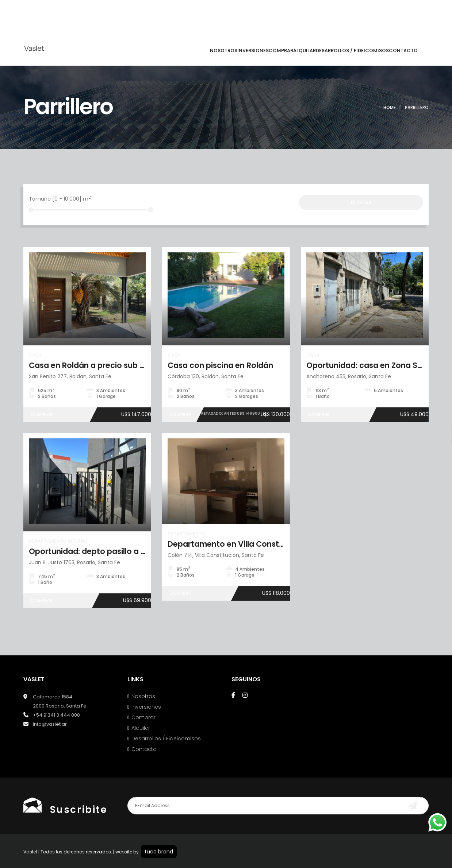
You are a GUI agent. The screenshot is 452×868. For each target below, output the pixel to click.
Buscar (361, 202)
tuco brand (159, 852)
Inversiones (146, 707)
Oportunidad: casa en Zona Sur (366, 365)
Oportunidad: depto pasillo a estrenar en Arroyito (123, 551)
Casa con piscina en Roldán (220, 365)
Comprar (143, 717)
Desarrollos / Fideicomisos (166, 739)
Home (390, 107)
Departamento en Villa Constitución (236, 544)
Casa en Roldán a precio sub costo (95, 365)
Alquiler (141, 728)
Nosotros (143, 696)
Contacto (144, 749)
